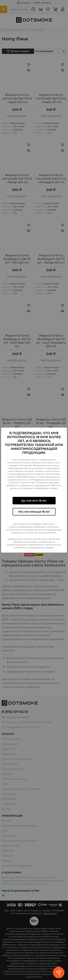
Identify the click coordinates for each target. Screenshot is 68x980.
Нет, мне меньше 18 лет (34, 512)
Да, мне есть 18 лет (34, 501)
